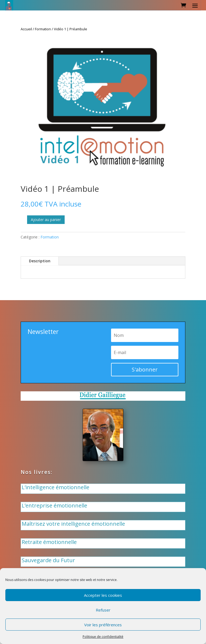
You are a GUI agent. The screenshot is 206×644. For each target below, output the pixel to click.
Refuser (103, 610)
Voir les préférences (103, 625)
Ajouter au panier (46, 220)
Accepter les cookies (103, 595)
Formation (43, 29)
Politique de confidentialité (103, 637)
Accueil (26, 29)
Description (40, 261)
